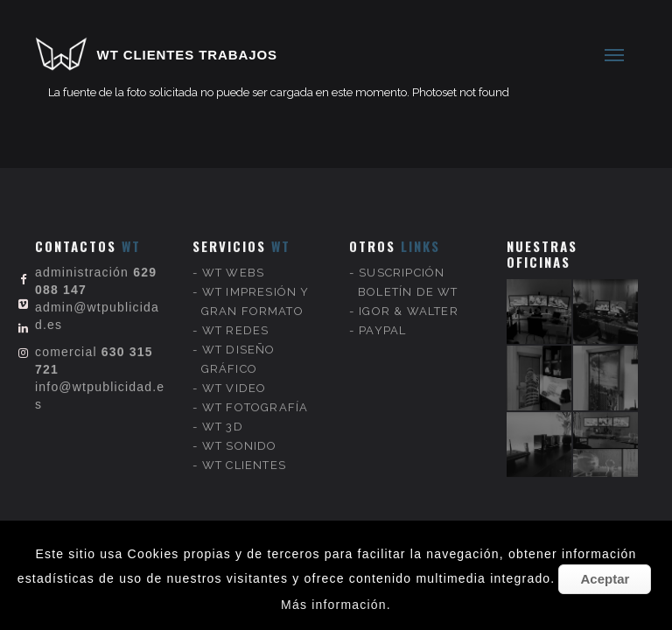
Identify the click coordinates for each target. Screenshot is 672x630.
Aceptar (605, 579)
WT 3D (223, 413)
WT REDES (236, 317)
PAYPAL (382, 317)
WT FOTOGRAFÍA (255, 394)
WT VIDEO (234, 375)
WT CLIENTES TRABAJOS (187, 55)
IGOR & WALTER (409, 298)
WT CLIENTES (244, 452)
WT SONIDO (240, 433)
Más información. (336, 605)
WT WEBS (233, 259)
